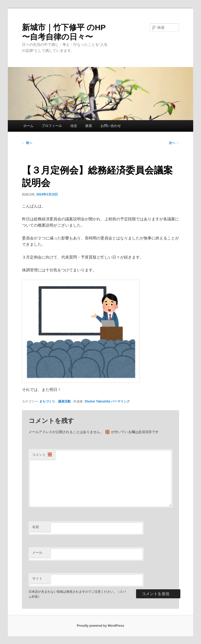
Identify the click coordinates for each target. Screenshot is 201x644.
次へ (174, 143)
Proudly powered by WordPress (100, 626)
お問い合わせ (111, 126)
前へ (27, 143)
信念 (74, 126)
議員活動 (64, 401)
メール (37, 553)
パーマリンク (120, 401)
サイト (37, 578)
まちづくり (47, 401)
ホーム (28, 126)
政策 (89, 126)
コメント (42, 455)
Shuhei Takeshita (97, 401)
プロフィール (52, 126)
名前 (36, 527)
